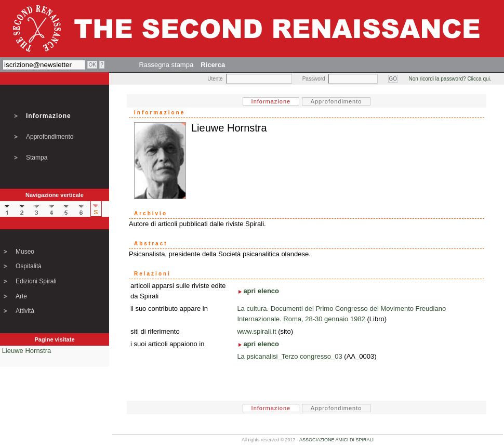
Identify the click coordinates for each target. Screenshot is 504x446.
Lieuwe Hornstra (27, 351)
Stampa (37, 158)
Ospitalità (29, 266)
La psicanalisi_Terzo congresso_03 (289, 356)
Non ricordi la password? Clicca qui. (450, 79)
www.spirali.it (256, 331)
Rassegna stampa (166, 65)
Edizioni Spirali (36, 281)
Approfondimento (50, 137)
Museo (25, 252)
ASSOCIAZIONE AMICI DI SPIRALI (336, 440)
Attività (25, 311)
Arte (21, 296)
